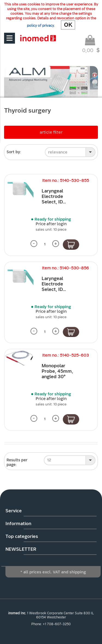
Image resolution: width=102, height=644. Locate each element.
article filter (51, 132)
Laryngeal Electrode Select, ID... (54, 196)
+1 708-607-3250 (57, 624)
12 (49, 460)
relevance (58, 152)
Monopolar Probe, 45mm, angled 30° (57, 371)
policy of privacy (40, 25)
